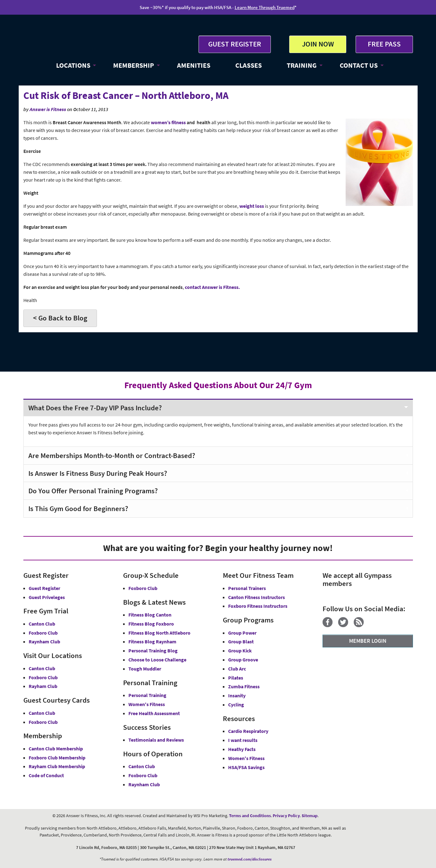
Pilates (236, 678)
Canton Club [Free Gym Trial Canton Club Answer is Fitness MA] (42, 624)
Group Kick (240, 651)
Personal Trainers (247, 588)
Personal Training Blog (153, 651)
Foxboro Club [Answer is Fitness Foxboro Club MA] (43, 677)
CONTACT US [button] (359, 65)
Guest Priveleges (47, 597)
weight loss (252, 206)
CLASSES (249, 65)
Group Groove (243, 660)
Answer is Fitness (48, 109)
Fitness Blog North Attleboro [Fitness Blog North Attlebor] (159, 633)
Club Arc (237, 669)
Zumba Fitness (244, 686)
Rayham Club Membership (57, 766)
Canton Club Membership (56, 749)
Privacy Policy (286, 816)
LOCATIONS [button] (73, 65)
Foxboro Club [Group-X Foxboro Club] (143, 588)
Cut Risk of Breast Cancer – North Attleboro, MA (126, 95)
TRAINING (302, 65)
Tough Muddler (145, 669)
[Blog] (361, 625)
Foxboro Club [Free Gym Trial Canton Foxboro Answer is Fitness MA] (43, 633)
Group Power (242, 633)
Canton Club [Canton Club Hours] (142, 766)
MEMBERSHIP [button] (134, 65)
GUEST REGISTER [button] (235, 44)
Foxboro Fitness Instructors (258, 606)
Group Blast (241, 641)
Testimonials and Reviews (156, 740)
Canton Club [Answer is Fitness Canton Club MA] (42, 668)
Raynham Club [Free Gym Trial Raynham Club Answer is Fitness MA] (44, 641)
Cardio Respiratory (248, 731)
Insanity (237, 695)
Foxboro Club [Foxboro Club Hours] (143, 775)
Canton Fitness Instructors (256, 597)
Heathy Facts (242, 749)
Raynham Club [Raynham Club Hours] (144, 784)
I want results (243, 740)
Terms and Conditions (250, 816)
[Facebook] (330, 625)
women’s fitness (168, 122)
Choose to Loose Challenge (157, 660)
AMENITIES (194, 65)
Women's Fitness (147, 704)
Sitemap (310, 816)
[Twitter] (345, 625)
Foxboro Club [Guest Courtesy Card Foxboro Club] (43, 722)
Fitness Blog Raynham (152, 641)
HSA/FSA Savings (246, 767)
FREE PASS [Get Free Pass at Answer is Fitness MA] (384, 44)
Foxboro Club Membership (57, 758)
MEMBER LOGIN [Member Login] (368, 641)
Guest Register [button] (44, 588)
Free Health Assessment (154, 713)
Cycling (236, 705)
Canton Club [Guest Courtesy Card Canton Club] (42, 713)
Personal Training (147, 695)
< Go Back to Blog (60, 318)
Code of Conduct (46, 775)
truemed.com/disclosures (250, 859)
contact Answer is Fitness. (212, 287)
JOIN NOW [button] (318, 44)
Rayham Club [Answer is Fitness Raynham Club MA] (43, 686)
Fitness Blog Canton (150, 615)
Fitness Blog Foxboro (151, 624)
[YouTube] (372, 625)
